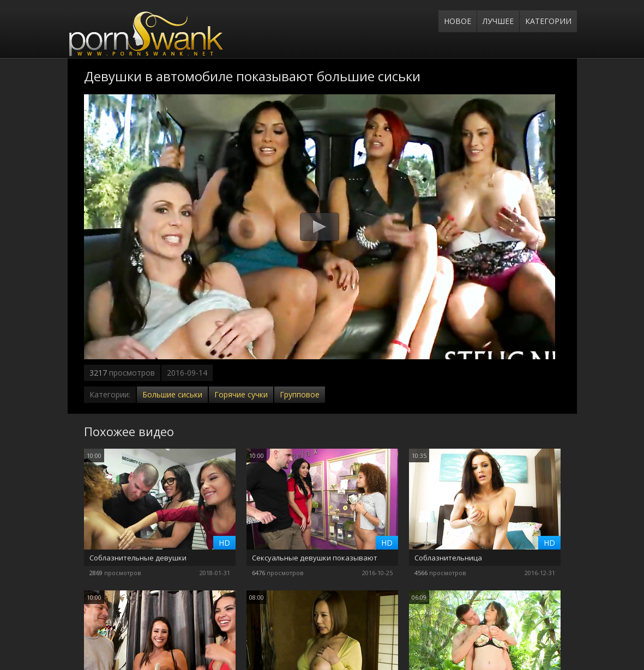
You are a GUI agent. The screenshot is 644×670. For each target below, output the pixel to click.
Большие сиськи (172, 394)
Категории (548, 21)
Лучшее (498, 21)
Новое (458, 21)
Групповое (300, 394)
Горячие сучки (241, 394)
